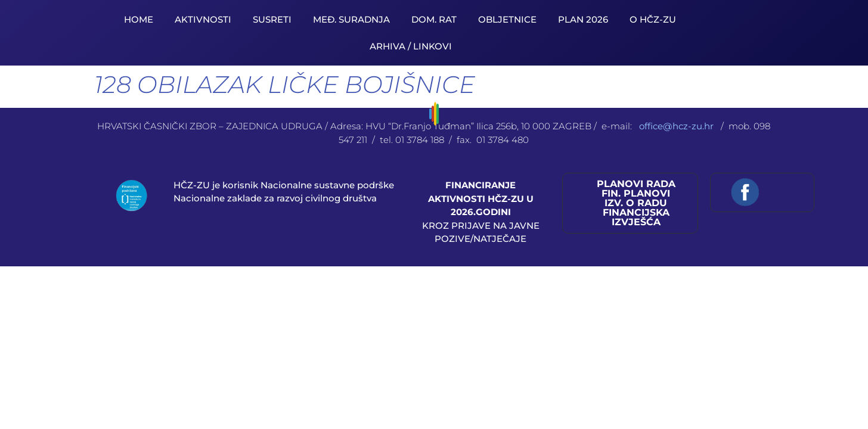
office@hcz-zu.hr (678, 126)
